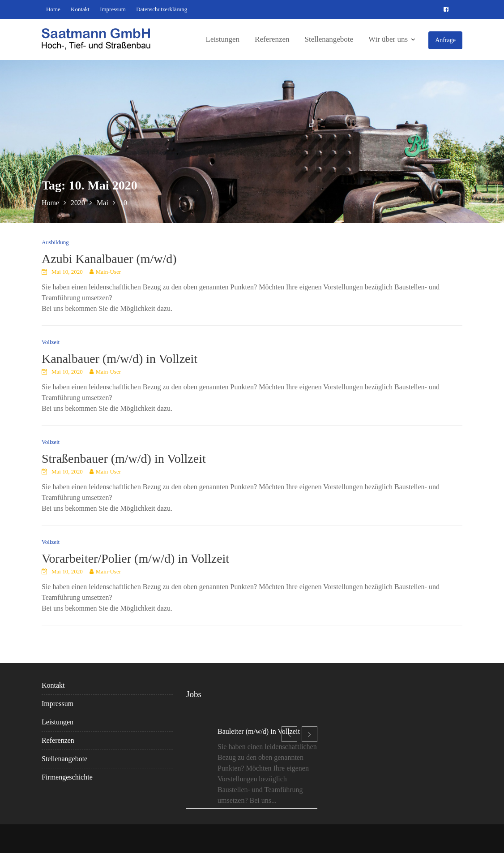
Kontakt (80, 9)
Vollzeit (51, 342)
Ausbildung (55, 242)
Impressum (113, 9)
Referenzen (272, 39)
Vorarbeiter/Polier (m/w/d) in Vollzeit (135, 558)
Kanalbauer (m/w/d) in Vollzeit (120, 359)
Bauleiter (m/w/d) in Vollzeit (258, 732)
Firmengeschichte (68, 777)
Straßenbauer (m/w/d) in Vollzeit (124, 459)
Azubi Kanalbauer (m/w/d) (109, 259)
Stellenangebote (329, 39)
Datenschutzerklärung (162, 9)
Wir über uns (388, 39)
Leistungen (223, 39)
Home (53, 9)
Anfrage (445, 40)
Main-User (108, 272)
